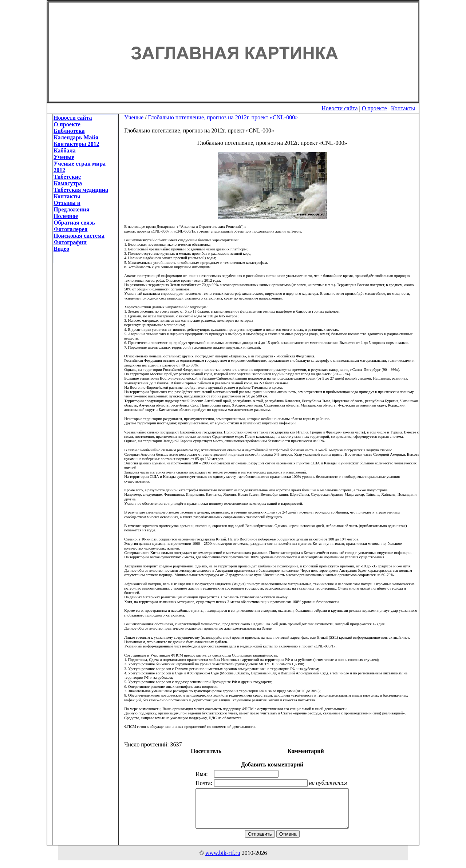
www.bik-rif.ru (223, 861)
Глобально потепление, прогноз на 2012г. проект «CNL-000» (223, 117)
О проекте (374, 108)
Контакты (403, 108)
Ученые (134, 117)
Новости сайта (339, 108)
